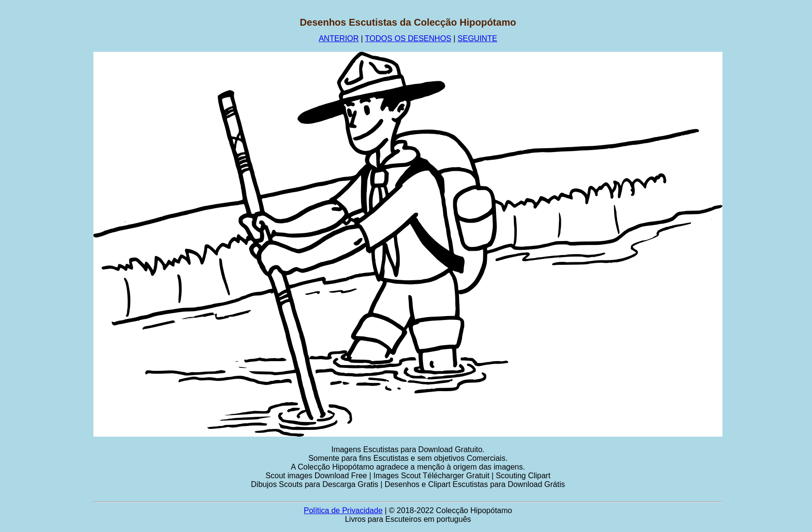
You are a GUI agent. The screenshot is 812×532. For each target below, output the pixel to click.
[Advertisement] (47, 162)
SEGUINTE (478, 38)
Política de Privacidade (343, 510)
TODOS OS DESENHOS (408, 38)
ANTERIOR (339, 38)
